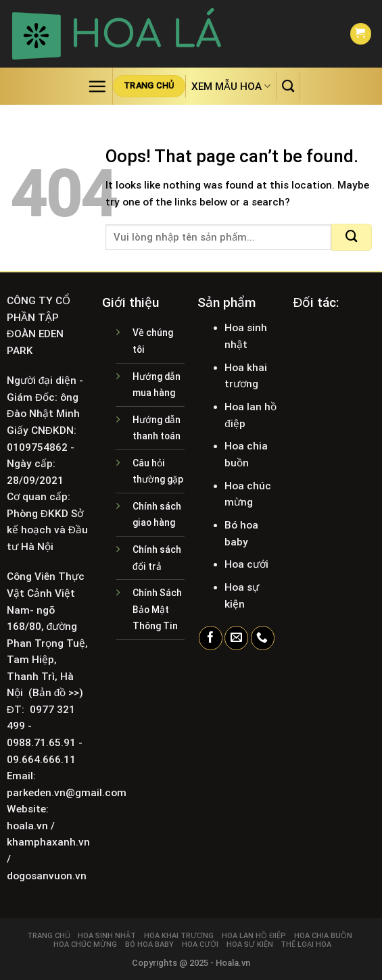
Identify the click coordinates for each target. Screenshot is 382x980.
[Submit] (352, 237)
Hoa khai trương (179, 936)
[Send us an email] (236, 638)
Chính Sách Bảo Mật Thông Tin (157, 609)
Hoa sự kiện (250, 945)
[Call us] (263, 638)
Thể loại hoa (306, 945)
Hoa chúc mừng (85, 945)
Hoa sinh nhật (107, 936)
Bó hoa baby (149, 945)
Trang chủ (49, 936)
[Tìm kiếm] (288, 86)
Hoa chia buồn (323, 936)
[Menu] (97, 86)
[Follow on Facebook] (211, 638)
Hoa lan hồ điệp (254, 936)
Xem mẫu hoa (231, 86)
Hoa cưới (200, 945)
